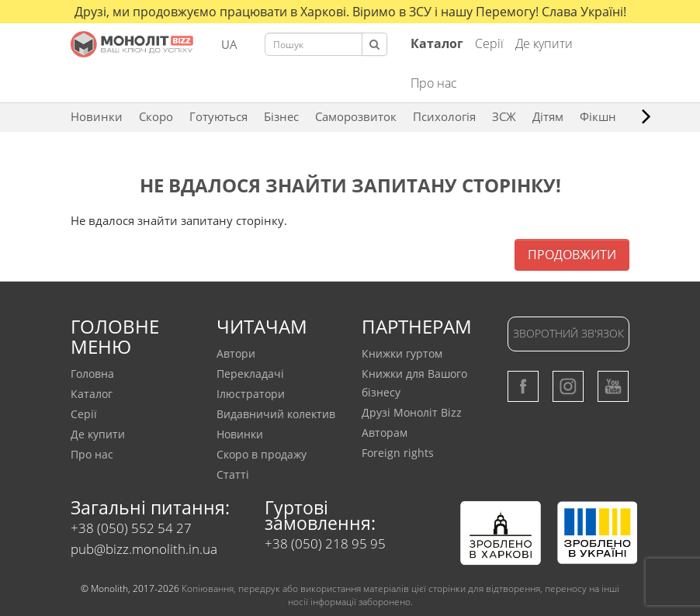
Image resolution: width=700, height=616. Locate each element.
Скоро (156, 116)
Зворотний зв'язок (568, 333)
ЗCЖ (504, 116)
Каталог (92, 394)
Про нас (434, 83)
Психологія (444, 116)
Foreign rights (398, 453)
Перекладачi (250, 374)
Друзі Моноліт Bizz (412, 412)
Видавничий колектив (276, 414)
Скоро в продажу (262, 454)
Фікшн (598, 116)
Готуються (218, 116)
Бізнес (281, 116)
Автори (236, 353)
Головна (92, 374)
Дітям (548, 116)
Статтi (233, 474)
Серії (489, 43)
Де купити (544, 43)
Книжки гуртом (402, 353)
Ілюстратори (251, 394)
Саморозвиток (356, 116)
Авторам (385, 433)
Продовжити (572, 254)
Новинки (97, 116)
